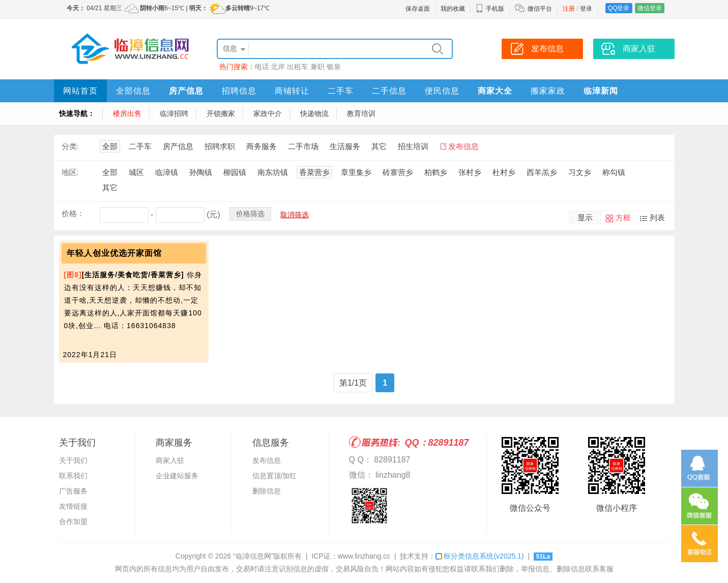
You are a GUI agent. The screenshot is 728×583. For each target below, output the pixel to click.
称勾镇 (614, 172)
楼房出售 (127, 113)
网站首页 (80, 91)
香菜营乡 (314, 172)
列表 (657, 217)
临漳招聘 (174, 113)
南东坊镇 (273, 172)
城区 (136, 172)
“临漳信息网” (253, 556)
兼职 (317, 67)
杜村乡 (504, 172)
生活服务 (345, 146)
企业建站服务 (177, 476)
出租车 (298, 67)
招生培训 (413, 146)
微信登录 (650, 8)
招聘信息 (239, 91)
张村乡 (470, 172)
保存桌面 (418, 9)
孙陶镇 (201, 172)
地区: (70, 172)
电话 (262, 67)
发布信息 (463, 146)
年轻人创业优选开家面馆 (114, 253)
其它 (379, 146)
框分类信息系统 (479, 556)
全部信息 (133, 91)
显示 (585, 217)
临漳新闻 (601, 91)
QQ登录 (619, 8)
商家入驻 (170, 460)
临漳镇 (167, 172)
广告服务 (73, 491)
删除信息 (267, 491)
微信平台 (540, 9)
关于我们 (73, 460)
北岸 (278, 67)
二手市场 (303, 146)
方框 (623, 217)
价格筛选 (250, 214)
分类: (70, 146)
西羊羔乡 (542, 172)
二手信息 (389, 91)
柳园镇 (235, 172)
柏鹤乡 (436, 172)
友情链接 (73, 506)
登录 (586, 9)
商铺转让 (292, 91)
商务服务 (261, 146)
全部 (110, 146)
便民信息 (442, 91)
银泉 (334, 67)
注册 (569, 9)
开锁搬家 (221, 113)
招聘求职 (220, 146)
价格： (73, 213)
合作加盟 (73, 521)
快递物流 (314, 113)
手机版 (490, 9)
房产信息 (186, 91)
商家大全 (495, 91)
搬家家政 (548, 91)
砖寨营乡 (398, 172)
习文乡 (580, 172)
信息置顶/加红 (275, 476)
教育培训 (361, 113)
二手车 (341, 91)
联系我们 (73, 476)
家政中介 (268, 113)
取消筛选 (295, 215)
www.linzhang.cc (364, 556)
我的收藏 (453, 9)
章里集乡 (356, 172)
